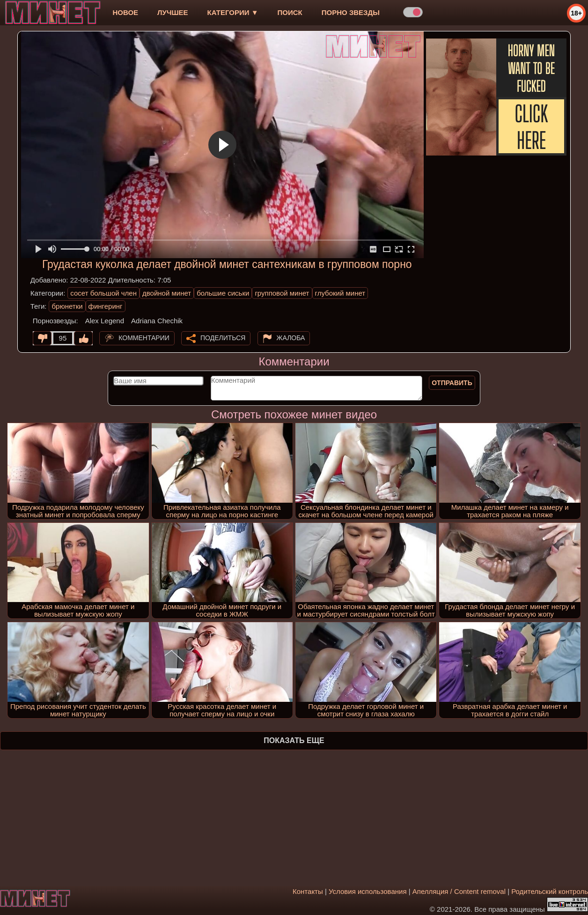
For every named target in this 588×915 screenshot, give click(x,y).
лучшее (173, 12)
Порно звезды (351, 12)
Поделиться (223, 338)
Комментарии (144, 338)
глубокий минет (340, 293)
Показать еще (294, 740)
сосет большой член (103, 293)
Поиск (290, 12)
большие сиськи (223, 293)
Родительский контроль (550, 891)
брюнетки (67, 306)
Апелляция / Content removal (459, 891)
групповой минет (282, 293)
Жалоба (291, 338)
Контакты (308, 891)
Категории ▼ (233, 12)
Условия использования (368, 891)
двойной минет (167, 293)
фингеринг (106, 306)
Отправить (452, 383)
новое (125, 12)
